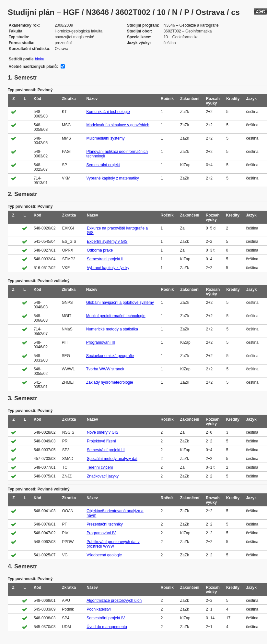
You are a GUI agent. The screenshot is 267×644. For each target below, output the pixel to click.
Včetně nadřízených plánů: (33, 67)
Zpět (260, 11)
